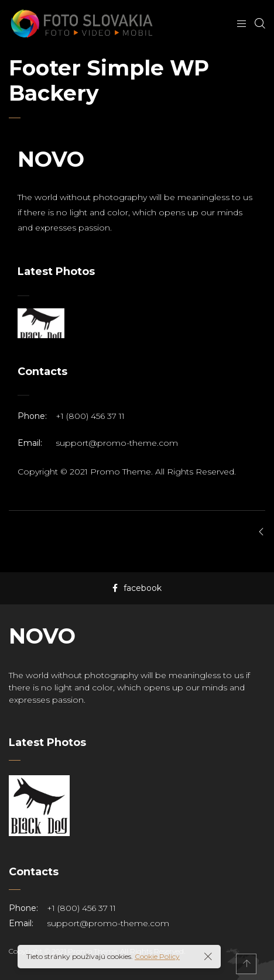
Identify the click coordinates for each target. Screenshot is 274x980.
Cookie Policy (157, 956)
